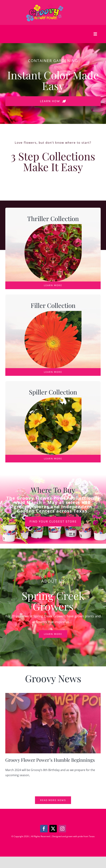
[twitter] (53, 829)
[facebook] (44, 829)
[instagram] (62, 829)
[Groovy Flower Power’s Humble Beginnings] (53, 723)
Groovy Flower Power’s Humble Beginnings (50, 760)
